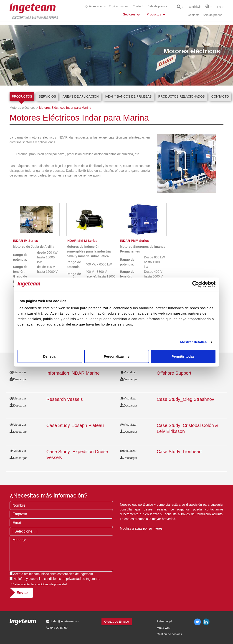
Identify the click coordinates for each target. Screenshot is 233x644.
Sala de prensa (157, 6)
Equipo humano (119, 6)
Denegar (50, 356)
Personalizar (117, 356)
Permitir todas (183, 356)
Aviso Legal (164, 621)
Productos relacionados (182, 96)
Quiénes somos (95, 6)
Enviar (22, 593)
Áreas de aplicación (81, 96)
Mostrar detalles (194, 342)
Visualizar (18, 372)
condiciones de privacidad (62, 579)
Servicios (47, 96)
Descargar (18, 379)
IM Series (25, 241)
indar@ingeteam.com (65, 621)
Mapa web (164, 628)
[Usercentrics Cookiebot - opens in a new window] (196, 284)
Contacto (138, 6)
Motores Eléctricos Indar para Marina (65, 108)
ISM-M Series (82, 241)
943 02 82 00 (59, 628)
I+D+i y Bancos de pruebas (129, 96)
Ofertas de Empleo (116, 622)
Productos (22, 96)
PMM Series (134, 241)
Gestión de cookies (169, 634)
